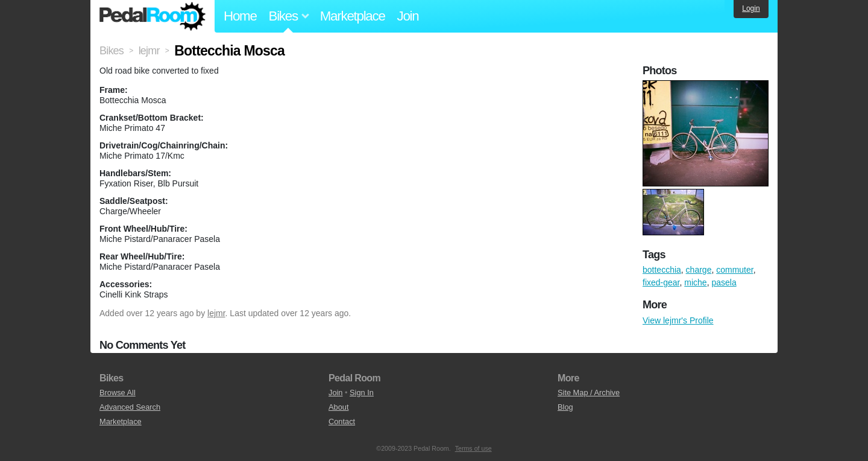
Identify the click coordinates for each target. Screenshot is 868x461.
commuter (734, 270)
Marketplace (353, 16)
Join (408, 16)
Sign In (362, 393)
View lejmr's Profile (678, 320)
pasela (724, 282)
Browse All (118, 393)
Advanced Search (130, 407)
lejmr (216, 313)
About (338, 407)
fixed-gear (661, 282)
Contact (342, 421)
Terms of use (473, 448)
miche (695, 282)
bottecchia (662, 270)
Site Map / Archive (589, 393)
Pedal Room (153, 16)
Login (751, 8)
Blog (565, 407)
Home (240, 16)
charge (699, 270)
